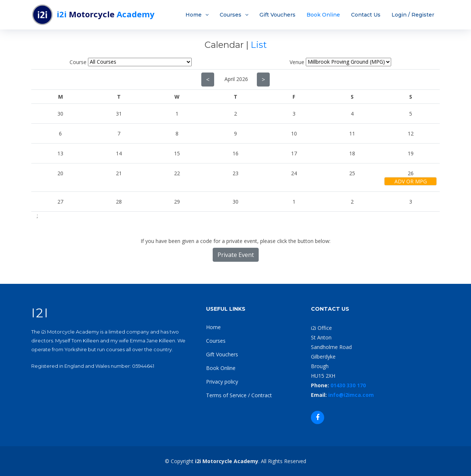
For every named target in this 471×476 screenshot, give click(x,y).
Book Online (323, 15)
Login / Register (413, 15)
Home (194, 15)
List (259, 45)
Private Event (236, 255)
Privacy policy (222, 382)
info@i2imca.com (351, 395)
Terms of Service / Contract (239, 395)
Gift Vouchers (277, 15)
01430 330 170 (348, 385)
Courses (231, 15)
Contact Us (366, 15)
